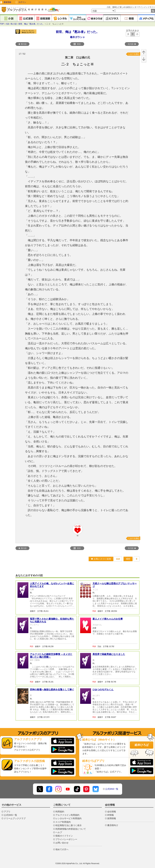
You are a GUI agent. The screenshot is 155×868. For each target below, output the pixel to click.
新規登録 (7, 2)
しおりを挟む (134, 54)
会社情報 (112, 812)
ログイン (22, 2)
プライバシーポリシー (66, 839)
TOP (2, 24)
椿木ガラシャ (77, 37)
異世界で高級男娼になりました (109, 654)
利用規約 (60, 812)
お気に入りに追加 (101, 559)
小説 (7, 24)
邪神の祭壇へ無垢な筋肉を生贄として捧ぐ (52, 689)
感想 (128, 559)
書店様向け (113, 825)
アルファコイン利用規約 (67, 815)
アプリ (7, 812)
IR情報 (111, 815)
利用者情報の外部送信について (71, 829)
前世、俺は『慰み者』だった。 (31, 24)
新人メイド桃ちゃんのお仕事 (108, 619)
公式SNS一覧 (112, 789)
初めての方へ (62, 849)
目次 (77, 44)
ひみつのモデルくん (103, 689)
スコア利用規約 (63, 822)
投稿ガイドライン (64, 836)
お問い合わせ (62, 843)
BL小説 (14, 24)
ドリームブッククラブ (15, 818)
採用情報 (112, 818)
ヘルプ (59, 832)
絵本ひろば (142, 745)
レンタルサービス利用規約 (69, 818)
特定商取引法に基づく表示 (69, 825)
